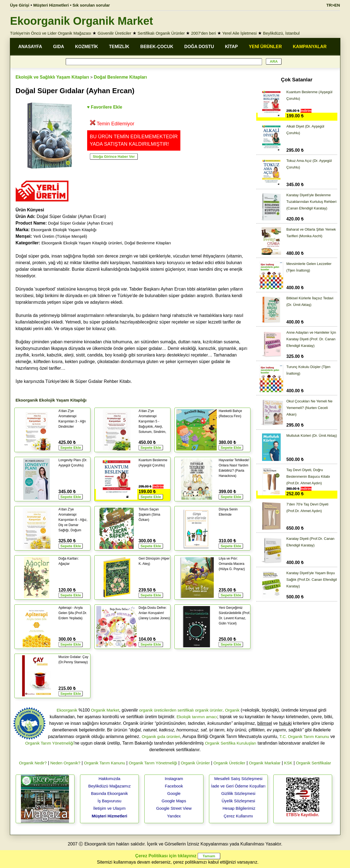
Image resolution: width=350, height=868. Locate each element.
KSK (288, 763)
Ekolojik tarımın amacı (197, 717)
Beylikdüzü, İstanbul (281, 33)
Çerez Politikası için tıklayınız (166, 856)
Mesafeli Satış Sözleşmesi (238, 779)
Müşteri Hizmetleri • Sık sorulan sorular (72, 5)
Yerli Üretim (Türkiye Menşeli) (60, 236)
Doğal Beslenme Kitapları (120, 77)
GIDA (59, 47)
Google (174, 793)
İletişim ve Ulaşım (109, 808)
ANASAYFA (30, 47)
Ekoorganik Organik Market (82, 21)
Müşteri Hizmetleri (109, 816)
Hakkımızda (109, 779)
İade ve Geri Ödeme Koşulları (238, 786)
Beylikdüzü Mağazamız (109, 786)
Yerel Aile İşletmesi (239, 33)
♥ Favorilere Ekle (105, 107)
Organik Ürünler (195, 763)
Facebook (174, 786)
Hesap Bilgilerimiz (239, 808)
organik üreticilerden (158, 710)
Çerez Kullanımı (239, 816)
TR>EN (333, 5)
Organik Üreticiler (229, 763)
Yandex (174, 816)
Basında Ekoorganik (109, 793)
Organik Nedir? (33, 763)
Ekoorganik (67, 710)
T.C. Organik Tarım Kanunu (304, 736)
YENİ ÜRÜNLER (265, 47)
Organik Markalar (265, 763)
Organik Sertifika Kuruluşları (231, 743)
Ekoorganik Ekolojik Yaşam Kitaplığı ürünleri (82, 243)
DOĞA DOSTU (199, 47)
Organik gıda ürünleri (161, 736)
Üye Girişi (20, 5)
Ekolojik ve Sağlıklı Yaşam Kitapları (52, 77)
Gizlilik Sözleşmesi (238, 793)
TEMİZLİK (119, 47)
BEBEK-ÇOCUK (157, 47)
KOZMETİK (87, 47)
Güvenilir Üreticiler (115, 33)
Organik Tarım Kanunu (104, 763)
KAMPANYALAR (310, 47)
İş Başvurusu (110, 801)
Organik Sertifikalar (313, 763)
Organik (232, 710)
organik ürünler (209, 710)
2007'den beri (203, 33)
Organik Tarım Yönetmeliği (49, 743)
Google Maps (174, 801)
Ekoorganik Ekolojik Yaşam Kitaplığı (64, 230)
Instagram (174, 779)
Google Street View (174, 808)
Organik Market (105, 710)
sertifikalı (186, 710)
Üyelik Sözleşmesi (238, 801)
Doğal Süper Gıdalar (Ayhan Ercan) (81, 223)
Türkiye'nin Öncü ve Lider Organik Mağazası (51, 33)
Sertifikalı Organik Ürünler (161, 33)
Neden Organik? (65, 763)
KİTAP (231, 47)
